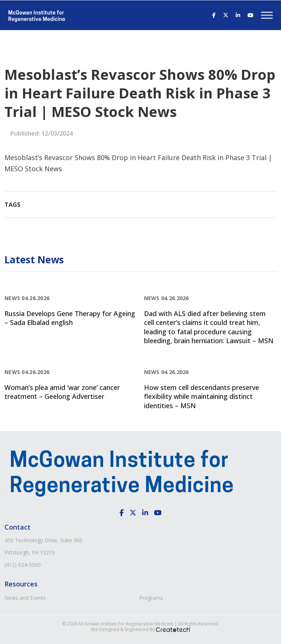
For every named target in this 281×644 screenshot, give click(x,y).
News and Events (25, 598)
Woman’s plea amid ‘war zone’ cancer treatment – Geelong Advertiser (62, 392)
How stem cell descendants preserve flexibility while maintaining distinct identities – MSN (202, 396)
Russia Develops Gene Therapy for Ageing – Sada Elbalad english (70, 318)
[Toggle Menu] (267, 15)
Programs (151, 598)
